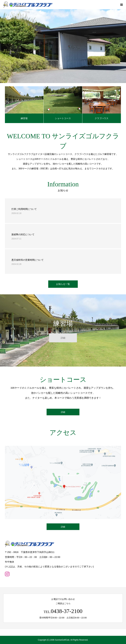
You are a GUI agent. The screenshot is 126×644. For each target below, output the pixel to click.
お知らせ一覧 (63, 284)
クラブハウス (102, 118)
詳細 (63, 338)
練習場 (24, 118)
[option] (63, 46)
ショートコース (63, 118)
